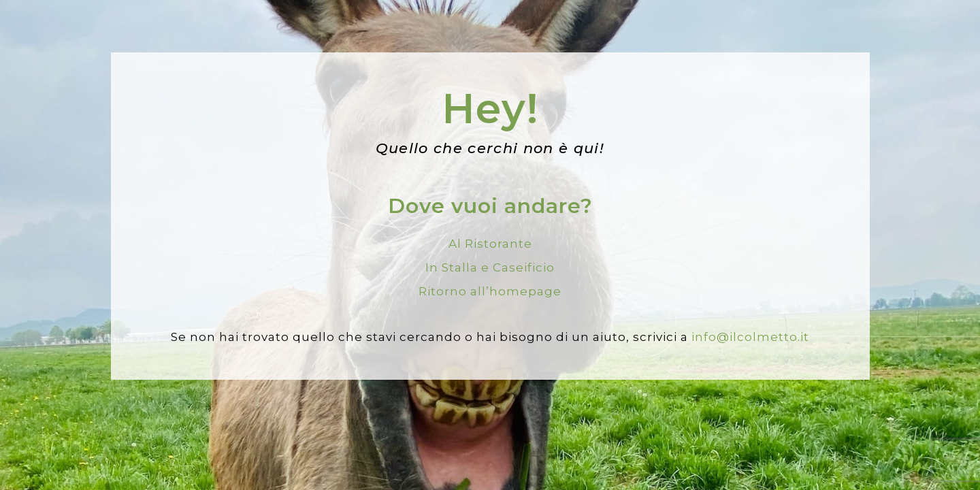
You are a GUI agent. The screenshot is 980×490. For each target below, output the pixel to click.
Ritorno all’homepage (490, 291)
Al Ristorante (490, 244)
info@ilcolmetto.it (750, 337)
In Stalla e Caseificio (490, 267)
